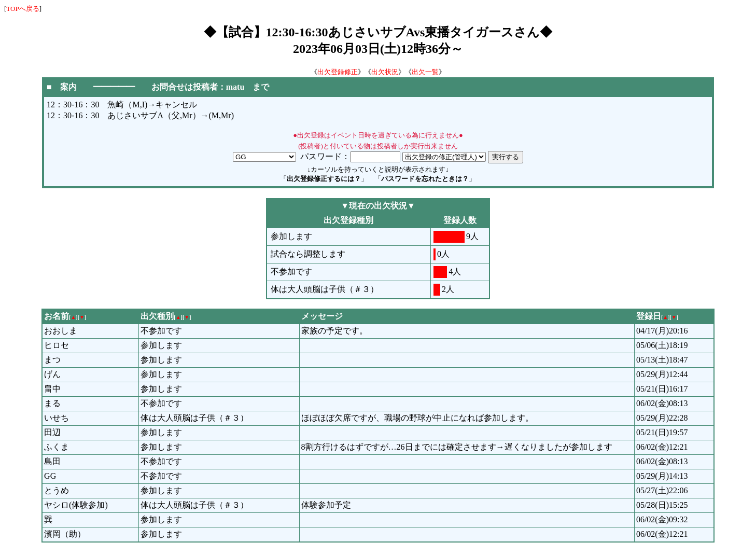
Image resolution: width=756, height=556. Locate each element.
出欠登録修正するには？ (324, 179)
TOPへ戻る (23, 9)
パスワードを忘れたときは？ (425, 179)
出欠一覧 (425, 72)
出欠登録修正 (338, 72)
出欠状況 (385, 72)
